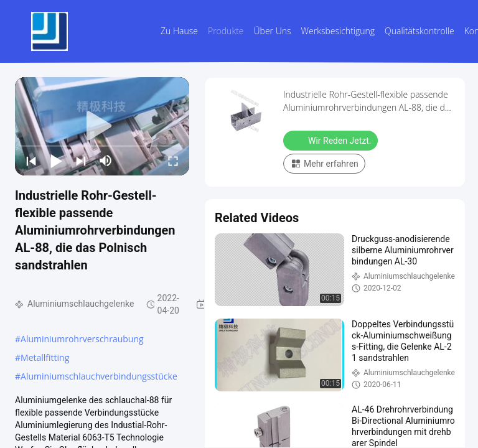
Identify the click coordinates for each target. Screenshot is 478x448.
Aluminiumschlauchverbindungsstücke (99, 376)
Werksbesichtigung (338, 31)
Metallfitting (45, 357)
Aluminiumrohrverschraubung (82, 339)
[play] (102, 126)
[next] (81, 161)
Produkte (226, 31)
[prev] (31, 161)
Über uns (273, 31)
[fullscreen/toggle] (173, 161)
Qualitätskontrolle (419, 31)
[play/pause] (56, 161)
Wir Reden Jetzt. (332, 140)
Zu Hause (179, 31)
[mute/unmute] (106, 161)
